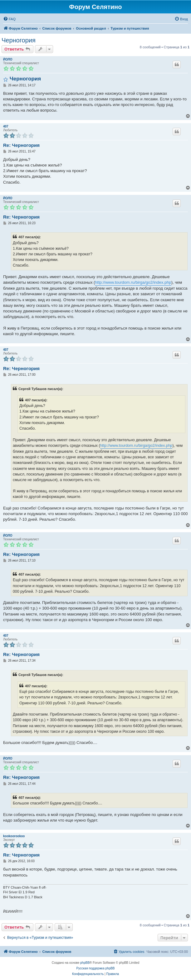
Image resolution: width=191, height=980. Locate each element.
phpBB (85, 963)
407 (6, 126)
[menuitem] (9, 19)
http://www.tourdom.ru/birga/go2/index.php (133, 282)
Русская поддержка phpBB (95, 968)
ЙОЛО (8, 59)
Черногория (19, 40)
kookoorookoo (14, 836)
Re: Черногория (21, 145)
